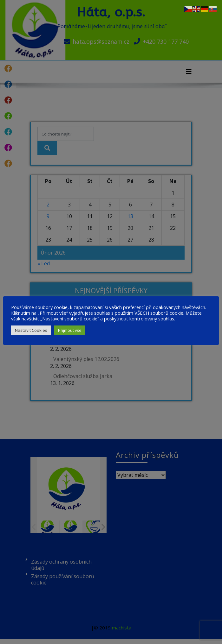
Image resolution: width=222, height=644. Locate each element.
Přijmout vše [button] (70, 330)
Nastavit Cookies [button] (31, 330)
